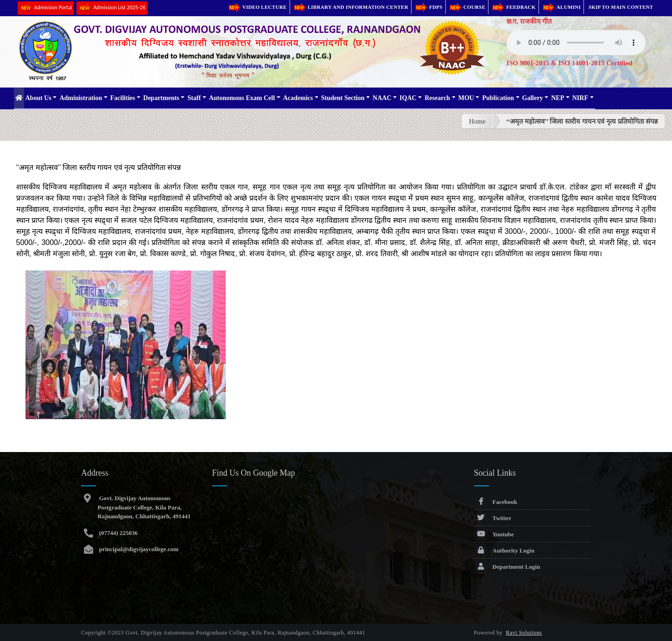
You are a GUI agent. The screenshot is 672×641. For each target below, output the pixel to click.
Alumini (561, 7)
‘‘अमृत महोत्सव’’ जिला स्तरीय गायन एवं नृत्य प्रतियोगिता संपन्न (582, 121)
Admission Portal (46, 8)
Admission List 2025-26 (112, 8)
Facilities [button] (123, 98)
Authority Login (504, 550)
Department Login (507, 567)
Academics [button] (298, 98)
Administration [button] (81, 98)
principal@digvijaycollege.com (138, 549)
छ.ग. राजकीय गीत (529, 21)
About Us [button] (38, 98)
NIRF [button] (580, 98)
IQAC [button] (408, 98)
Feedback (514, 7)
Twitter (493, 518)
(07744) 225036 (117, 533)
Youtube (494, 534)
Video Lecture (257, 7)
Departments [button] (161, 98)
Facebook (496, 502)
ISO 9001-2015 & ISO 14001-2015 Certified (570, 63)
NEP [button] (558, 98)
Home (477, 121)
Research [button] (437, 98)
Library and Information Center (351, 7)
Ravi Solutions (524, 633)
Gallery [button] (533, 98)
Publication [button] (498, 98)
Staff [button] (194, 98)
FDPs (428, 7)
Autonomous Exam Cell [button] (242, 98)
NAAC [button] (382, 98)
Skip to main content (621, 7)
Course (467, 7)
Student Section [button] (343, 98)
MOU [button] (466, 98)
